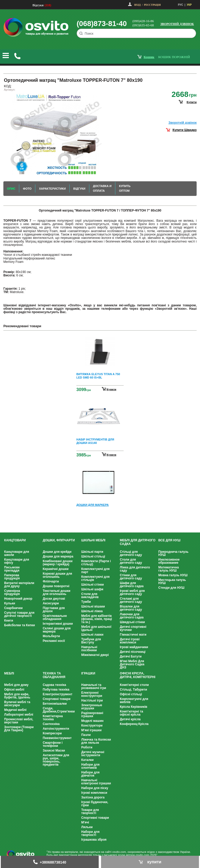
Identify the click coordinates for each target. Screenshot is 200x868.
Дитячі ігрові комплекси (130, 641)
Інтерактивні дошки (58, 624)
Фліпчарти (51, 581)
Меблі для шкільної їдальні (96, 628)
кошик (149, 57)
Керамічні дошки (55, 569)
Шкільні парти (92, 552)
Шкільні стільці (93, 556)
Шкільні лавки (92, 635)
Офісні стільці (131, 694)
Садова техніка (54, 685)
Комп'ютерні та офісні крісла (131, 713)
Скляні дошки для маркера (56, 630)
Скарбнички (13, 608)
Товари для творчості (90, 811)
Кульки (10, 603)
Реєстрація (152, 5)
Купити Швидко (185, 130)
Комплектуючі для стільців (95, 578)
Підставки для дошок (54, 610)
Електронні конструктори (92, 694)
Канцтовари (15, 540)
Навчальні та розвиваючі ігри (94, 686)
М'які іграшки (91, 730)
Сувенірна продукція (12, 592)
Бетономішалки (55, 704)
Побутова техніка (56, 690)
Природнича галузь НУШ (174, 553)
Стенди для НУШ (172, 588)
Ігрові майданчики (134, 647)
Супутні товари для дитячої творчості (19, 614)
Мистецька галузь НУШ (172, 581)
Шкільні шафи (92, 589)
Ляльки (87, 827)
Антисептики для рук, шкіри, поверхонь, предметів (56, 760)
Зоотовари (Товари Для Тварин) (19, 729)
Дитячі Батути (131, 656)
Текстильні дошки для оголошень (56, 592)
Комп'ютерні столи (134, 685)
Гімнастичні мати (133, 635)
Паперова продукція (12, 577)
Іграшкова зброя (94, 840)
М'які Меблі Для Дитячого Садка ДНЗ (132, 664)
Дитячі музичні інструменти (93, 754)
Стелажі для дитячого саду (131, 600)
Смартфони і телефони (52, 744)
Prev (99, 338)
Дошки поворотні (56, 586)
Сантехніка (51, 724)
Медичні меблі (15, 710)
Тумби (86, 602)
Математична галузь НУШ (169, 569)
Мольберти (51, 636)
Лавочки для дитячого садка (132, 616)
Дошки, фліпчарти (59, 540)
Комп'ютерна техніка (53, 718)
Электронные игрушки (92, 707)
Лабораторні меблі (19, 715)
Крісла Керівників (134, 707)
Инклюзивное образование (169, 561)
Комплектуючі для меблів (134, 700)
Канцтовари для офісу (17, 561)
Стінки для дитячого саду (131, 577)
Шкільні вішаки (93, 606)
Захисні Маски (54, 751)
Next (100, 520)
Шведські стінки (132, 622)
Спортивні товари (56, 699)
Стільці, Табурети (133, 690)
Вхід (137, 5)
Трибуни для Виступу (91, 641)
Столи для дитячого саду (131, 561)
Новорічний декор (18, 599)
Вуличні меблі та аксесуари (17, 704)
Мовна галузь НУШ (173, 575)
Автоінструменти (56, 729)
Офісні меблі (14, 690)
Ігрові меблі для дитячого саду (132, 592)
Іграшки (88, 673)
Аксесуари (51, 603)
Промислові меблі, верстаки (19, 721)
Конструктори (92, 726)
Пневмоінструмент (57, 738)
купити (192, 102)
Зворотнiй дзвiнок (182, 123)
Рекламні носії (54, 641)
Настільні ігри (92, 700)
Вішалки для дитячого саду (131, 608)
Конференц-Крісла (134, 724)
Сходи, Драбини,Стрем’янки (59, 710)
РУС (181, 5)
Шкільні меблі (93, 540)
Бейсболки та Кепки (20, 625)
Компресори (52, 733)
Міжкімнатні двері (95, 655)
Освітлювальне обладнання (55, 617)
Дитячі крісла (130, 719)
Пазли (86, 735)
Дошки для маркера (58, 556)
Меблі (9, 673)
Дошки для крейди (57, 552)
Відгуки (38, 5)
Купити (111, 389)
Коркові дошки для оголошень (57, 575)
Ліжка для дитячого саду (135, 569)
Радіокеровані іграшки (92, 715)
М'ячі (85, 822)
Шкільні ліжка (92, 611)
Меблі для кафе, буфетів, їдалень (17, 696)
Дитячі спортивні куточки (133, 628)
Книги (9, 621)
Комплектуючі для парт (95, 571)
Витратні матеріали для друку (19, 585)
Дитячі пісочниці (133, 652)
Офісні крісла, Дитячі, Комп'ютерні (138, 675)
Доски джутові (54, 599)
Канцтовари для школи (17, 553)
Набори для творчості (90, 833)
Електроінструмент (57, 694)
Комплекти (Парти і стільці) (96, 563)
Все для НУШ (169, 540)
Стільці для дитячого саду (131, 553)
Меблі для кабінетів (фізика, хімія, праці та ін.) (97, 619)
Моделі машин (92, 721)
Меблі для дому (16, 685)
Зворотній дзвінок (177, 24)
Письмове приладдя (12, 569)
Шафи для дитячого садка (132, 585)
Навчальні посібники (89, 649)
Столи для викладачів (90, 596)
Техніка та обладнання (54, 675)
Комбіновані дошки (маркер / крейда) (58, 563)
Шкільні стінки (93, 585)
